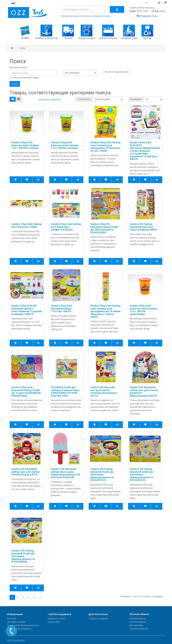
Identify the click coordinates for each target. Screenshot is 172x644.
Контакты (12, 619)
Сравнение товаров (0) (49, 100)
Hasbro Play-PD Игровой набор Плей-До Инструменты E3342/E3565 (105, 228)
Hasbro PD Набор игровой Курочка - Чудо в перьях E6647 (143, 227)
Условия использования (19, 629)
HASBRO (25, 32)
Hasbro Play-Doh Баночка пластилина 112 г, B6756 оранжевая (144, 310)
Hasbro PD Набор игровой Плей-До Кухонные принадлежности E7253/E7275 (142, 474)
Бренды (147, 32)
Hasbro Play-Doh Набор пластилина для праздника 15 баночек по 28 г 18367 (105, 146)
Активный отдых (129, 32)
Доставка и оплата (16, 622)
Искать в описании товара (24, 78)
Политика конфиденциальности (23, 625)
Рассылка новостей (139, 629)
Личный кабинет (138, 619)
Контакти (85, 16)
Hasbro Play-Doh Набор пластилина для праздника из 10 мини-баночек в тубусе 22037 (106, 311)
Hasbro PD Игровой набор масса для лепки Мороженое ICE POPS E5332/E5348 (65, 473)
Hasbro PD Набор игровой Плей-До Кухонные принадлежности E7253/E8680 (23, 556)
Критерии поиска (18, 67)
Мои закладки (136, 625)
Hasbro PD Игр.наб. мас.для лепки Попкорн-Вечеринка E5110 (104, 391)
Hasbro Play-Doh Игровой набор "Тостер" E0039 (61, 308)
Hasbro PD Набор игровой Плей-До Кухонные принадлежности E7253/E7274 (102, 474)
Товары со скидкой (98, 619)
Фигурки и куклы (87, 32)
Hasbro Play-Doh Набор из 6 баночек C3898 (27, 225)
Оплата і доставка (70, 16)
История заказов (138, 622)
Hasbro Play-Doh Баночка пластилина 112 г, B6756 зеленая (65, 145)
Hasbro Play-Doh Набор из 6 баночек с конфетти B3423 (66, 227)
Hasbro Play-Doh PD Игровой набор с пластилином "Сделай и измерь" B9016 (26, 310)
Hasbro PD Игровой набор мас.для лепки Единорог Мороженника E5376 (144, 391)
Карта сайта (54, 622)
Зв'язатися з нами (101, 16)
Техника (68, 32)
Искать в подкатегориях (115, 72)
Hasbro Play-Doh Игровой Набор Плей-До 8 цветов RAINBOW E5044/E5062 (26, 391)
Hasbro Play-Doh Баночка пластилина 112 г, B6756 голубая (25, 145)
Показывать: (136, 99)
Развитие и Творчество (47, 32)
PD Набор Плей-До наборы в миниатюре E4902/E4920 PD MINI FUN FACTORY (65, 391)
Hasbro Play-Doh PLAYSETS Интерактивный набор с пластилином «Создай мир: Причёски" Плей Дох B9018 (145, 151)
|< (34, 597)
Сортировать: (84, 99)
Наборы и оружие (108, 32)
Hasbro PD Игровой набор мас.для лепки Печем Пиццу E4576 (25, 472)
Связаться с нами (57, 619)
